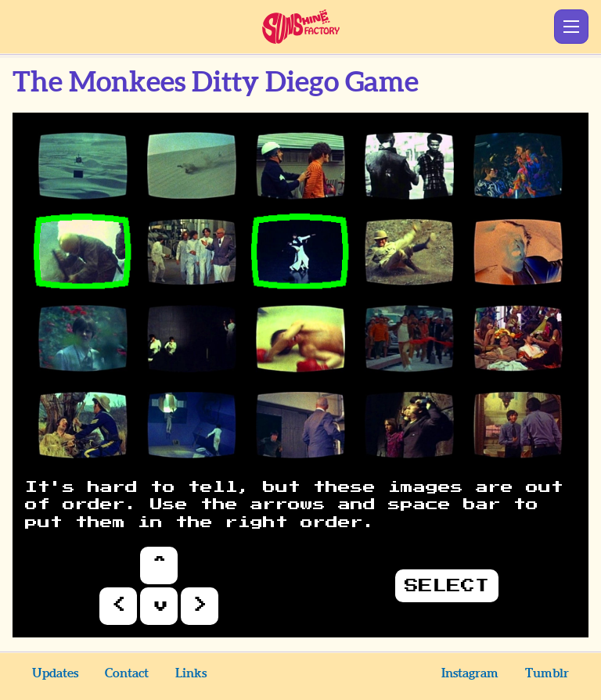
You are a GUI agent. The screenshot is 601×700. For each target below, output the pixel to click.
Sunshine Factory (301, 27)
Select (447, 586)
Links (191, 673)
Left (118, 606)
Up (159, 565)
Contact (127, 673)
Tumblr (547, 673)
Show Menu (571, 27)
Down (159, 606)
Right (200, 606)
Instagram (470, 673)
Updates (55, 673)
